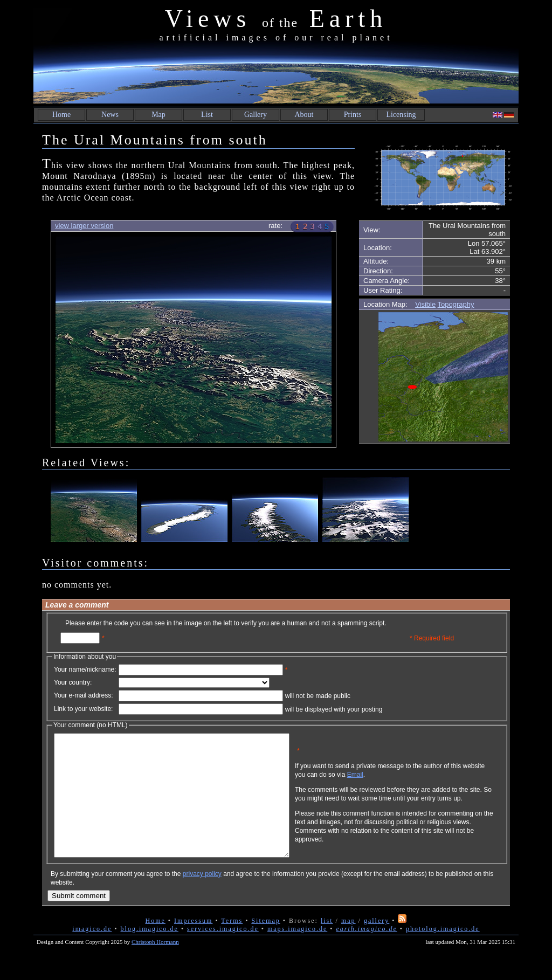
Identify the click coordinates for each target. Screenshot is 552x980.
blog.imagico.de (150, 953)
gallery (377, 945)
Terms (232, 945)
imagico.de (92, 953)
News (110, 115)
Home (61, 115)
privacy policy (202, 898)
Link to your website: (83, 709)
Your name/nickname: (85, 670)
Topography (456, 304)
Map (158, 115)
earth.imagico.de (366, 953)
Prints (353, 115)
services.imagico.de (223, 953)
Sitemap (265, 945)
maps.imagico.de (297, 953)
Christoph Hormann (155, 966)
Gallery (256, 115)
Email (407, 783)
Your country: (73, 682)
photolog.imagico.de (443, 953)
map (349, 945)
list (327, 945)
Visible (425, 304)
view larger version (84, 226)
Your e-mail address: (84, 695)
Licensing (401, 115)
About (304, 115)
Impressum (193, 945)
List (207, 115)
